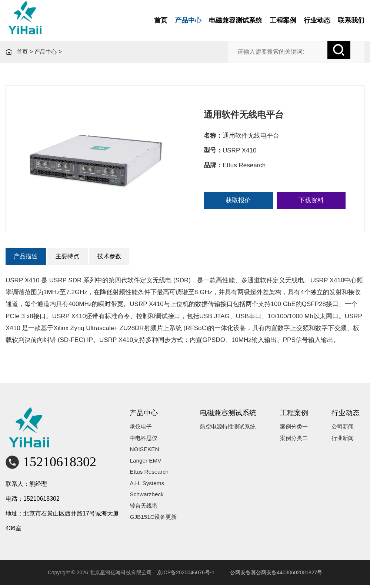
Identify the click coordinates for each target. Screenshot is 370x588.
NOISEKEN (150, 455)
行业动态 (317, 20)
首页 (161, 20)
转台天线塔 (150, 518)
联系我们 (351, 20)
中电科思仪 (150, 442)
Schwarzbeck (152, 505)
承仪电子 (147, 430)
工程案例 (283, 20)
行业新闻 (347, 442)
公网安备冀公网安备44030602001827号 (276, 575)
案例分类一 (300, 430)
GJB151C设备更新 (159, 530)
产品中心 (188, 20)
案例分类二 (300, 442)
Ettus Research (155, 480)
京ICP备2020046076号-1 (186, 575)
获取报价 (238, 200)
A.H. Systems (153, 493)
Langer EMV (151, 468)
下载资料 (311, 200)
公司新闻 (347, 430)
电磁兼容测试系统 (236, 20)
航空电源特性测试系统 (234, 430)
